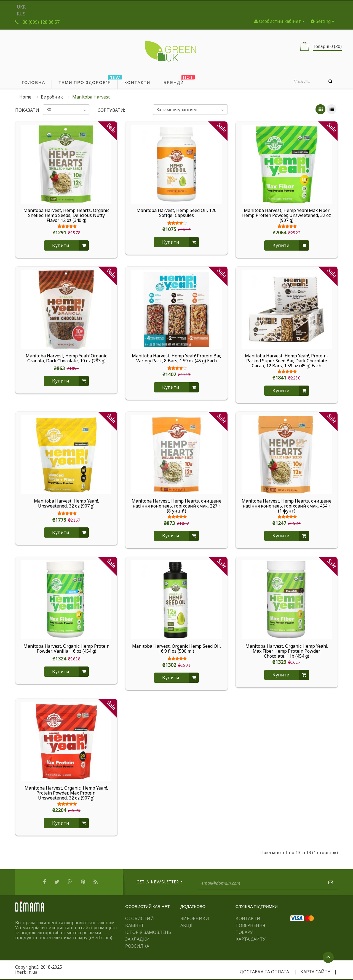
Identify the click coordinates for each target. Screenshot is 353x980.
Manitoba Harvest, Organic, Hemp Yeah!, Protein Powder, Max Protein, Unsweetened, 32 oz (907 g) (66, 793)
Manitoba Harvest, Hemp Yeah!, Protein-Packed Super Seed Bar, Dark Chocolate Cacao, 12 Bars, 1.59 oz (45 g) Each (287, 361)
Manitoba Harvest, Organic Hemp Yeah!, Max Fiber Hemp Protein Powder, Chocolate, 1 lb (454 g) (287, 651)
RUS (21, 14)
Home (25, 97)
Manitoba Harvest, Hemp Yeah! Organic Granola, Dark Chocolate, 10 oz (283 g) (66, 358)
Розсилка (137, 946)
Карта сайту (251, 939)
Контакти (248, 918)
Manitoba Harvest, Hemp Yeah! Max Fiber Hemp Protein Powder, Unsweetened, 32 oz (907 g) (287, 215)
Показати (25, 110)
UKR (21, 7)
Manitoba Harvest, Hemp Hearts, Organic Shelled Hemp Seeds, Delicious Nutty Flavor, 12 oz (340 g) (66, 215)
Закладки (137, 939)
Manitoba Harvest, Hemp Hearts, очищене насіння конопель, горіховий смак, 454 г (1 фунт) (287, 506)
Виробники (195, 918)
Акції (186, 925)
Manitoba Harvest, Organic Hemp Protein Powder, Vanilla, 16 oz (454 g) (66, 649)
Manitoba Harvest (91, 97)
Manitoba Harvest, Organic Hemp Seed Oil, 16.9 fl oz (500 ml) (176, 649)
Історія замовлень (148, 932)
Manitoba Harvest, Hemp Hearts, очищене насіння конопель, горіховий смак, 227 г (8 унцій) (176, 506)
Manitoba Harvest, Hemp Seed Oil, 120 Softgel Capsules (176, 213)
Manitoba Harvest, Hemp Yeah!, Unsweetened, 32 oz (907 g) (66, 504)
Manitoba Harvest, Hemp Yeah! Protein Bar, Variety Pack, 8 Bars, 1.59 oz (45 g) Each (176, 358)
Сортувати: (111, 110)
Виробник (52, 97)
